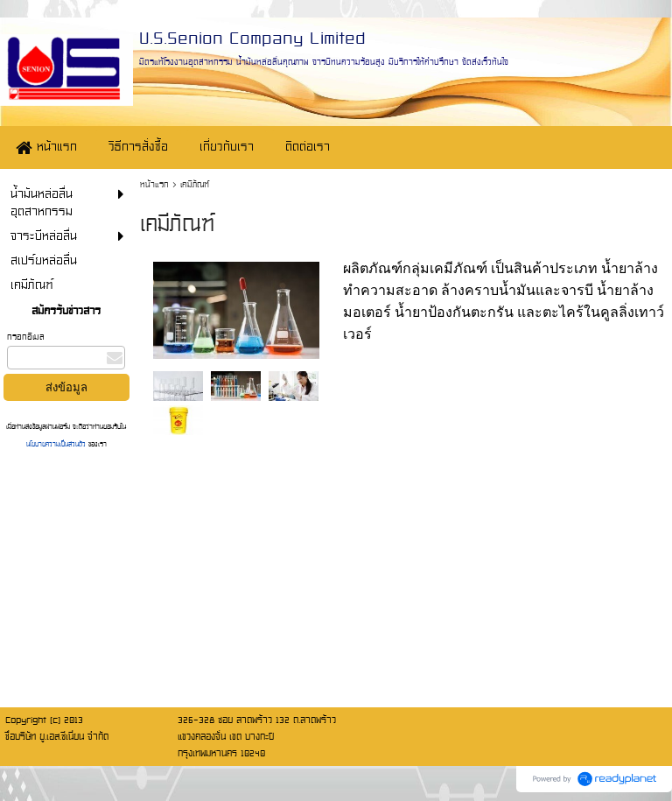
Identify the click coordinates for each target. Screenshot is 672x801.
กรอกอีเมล (26, 337)
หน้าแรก (154, 184)
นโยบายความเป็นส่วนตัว (57, 444)
